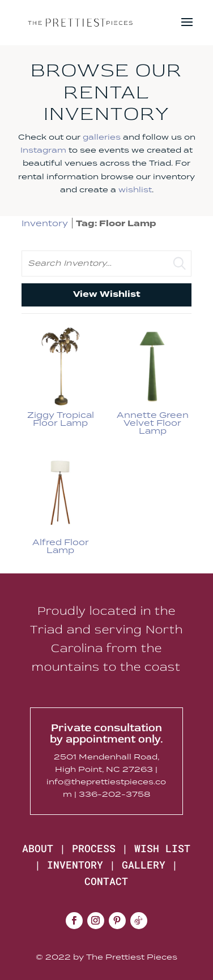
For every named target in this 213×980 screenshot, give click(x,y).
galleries (102, 137)
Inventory (45, 223)
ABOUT (38, 848)
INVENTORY (75, 865)
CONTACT (106, 881)
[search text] (107, 263)
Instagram (43, 150)
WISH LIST (162, 848)
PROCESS (94, 848)
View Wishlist (107, 294)
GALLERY (144, 865)
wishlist (135, 189)
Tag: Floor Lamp (116, 224)
